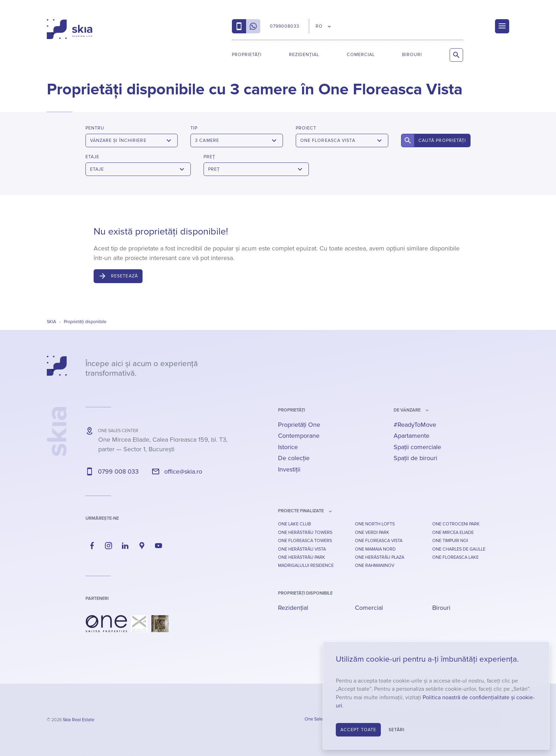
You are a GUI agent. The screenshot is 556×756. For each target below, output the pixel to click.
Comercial (361, 55)
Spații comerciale (417, 447)
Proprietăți (247, 55)
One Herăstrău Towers (305, 532)
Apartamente (412, 436)
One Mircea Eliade (453, 532)
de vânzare (407, 410)
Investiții (289, 469)
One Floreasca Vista (379, 541)
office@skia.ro (183, 471)
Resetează (124, 276)
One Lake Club (294, 524)
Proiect (306, 128)
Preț (209, 157)
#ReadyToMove (415, 425)
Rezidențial (304, 55)
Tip (194, 128)
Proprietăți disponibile (305, 593)
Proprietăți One (299, 425)
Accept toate (358, 730)
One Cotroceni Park (456, 524)
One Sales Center (322, 719)
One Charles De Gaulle (459, 549)
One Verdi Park (372, 532)
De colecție (294, 458)
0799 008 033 (118, 471)
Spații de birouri (415, 458)
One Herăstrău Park (302, 557)
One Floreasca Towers (305, 541)
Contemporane (299, 436)
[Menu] (502, 26)
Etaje (92, 157)
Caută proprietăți (442, 140)
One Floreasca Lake (455, 557)
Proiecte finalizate (301, 511)
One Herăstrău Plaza (380, 557)
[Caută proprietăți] (456, 55)
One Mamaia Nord (375, 549)
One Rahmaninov (375, 565)
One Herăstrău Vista (302, 549)
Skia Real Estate (79, 720)
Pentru (95, 128)
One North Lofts (375, 524)
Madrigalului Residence (306, 565)
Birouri (412, 55)
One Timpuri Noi (450, 541)
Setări (397, 730)
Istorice (288, 447)
